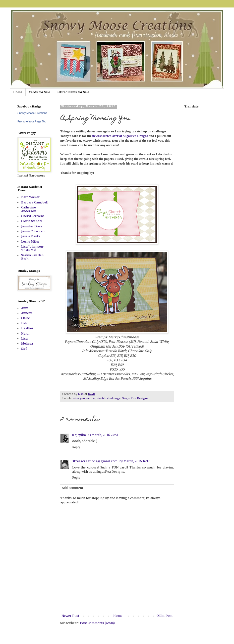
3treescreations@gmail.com (95, 461)
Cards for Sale (39, 92)
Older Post (165, 616)
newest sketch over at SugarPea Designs (120, 136)
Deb (24, 323)
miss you (79, 398)
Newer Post (70, 616)
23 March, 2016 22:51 (103, 435)
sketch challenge (109, 398)
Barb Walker (30, 197)
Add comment (72, 488)
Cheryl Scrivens (33, 216)
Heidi (25, 333)
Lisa (24, 338)
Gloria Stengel (32, 221)
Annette (27, 313)
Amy (25, 308)
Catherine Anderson (29, 209)
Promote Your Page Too (32, 121)
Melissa (27, 343)
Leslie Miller (30, 241)
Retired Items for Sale (73, 92)
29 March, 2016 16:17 (134, 461)
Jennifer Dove (32, 226)
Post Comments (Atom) (97, 623)
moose (91, 398)
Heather (27, 328)
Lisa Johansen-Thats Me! (33, 248)
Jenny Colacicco (33, 231)
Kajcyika (79, 435)
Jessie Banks (31, 236)
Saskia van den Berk (32, 257)
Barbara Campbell (34, 202)
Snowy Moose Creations (32, 113)
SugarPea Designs (135, 398)
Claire (26, 318)
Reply (76, 447)
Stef (24, 349)
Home (18, 92)
